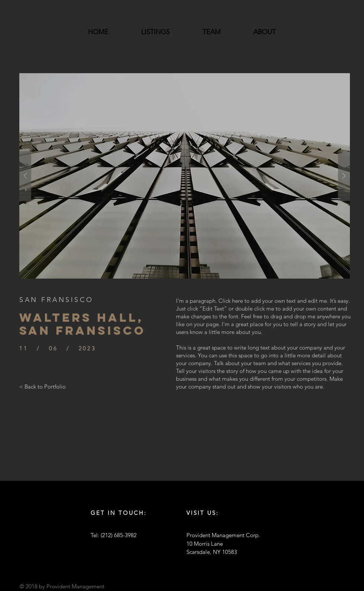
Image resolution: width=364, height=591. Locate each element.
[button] (185, 176)
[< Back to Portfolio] (43, 386)
